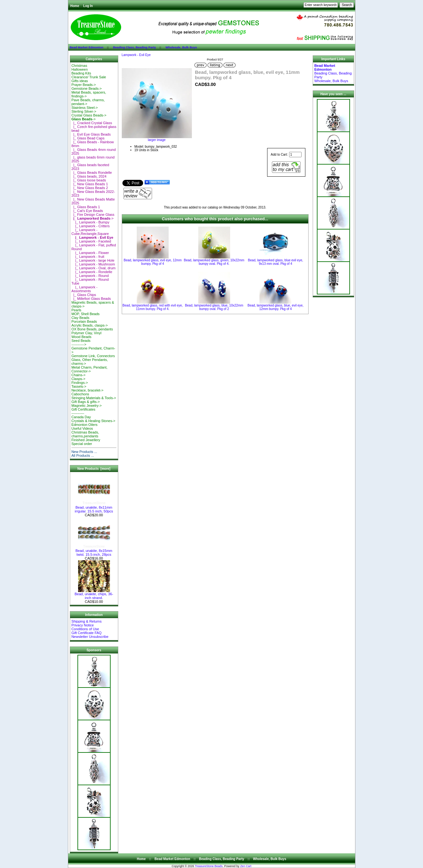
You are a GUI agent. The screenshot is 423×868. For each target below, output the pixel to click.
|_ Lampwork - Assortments (84, 289)
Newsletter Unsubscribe (90, 637)
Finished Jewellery (86, 440)
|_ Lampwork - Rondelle (92, 272)
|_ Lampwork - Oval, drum (94, 268)
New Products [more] (94, 469)
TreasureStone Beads (209, 866)
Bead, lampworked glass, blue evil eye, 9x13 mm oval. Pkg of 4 (276, 262)
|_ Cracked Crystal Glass (92, 123)
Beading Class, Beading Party (134, 47)
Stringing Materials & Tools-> (94, 398)
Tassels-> (79, 386)
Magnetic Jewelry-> (87, 406)
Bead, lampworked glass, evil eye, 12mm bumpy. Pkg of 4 (153, 262)
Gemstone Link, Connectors (93, 356)
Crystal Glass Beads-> (89, 115)
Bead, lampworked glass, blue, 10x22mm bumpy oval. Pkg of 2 (214, 307)
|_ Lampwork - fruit (88, 257)
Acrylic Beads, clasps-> (90, 325)
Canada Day (81, 417)
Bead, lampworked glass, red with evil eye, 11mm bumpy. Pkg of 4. (153, 307)
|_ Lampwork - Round (90, 276)
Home (75, 6)
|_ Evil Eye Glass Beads (91, 134)
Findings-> (80, 383)
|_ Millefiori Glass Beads (91, 299)
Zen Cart (246, 866)
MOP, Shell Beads (85, 314)
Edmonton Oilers (84, 425)
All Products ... (83, 455)
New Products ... (84, 452)
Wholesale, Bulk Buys (181, 47)
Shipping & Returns (87, 621)
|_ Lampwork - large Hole (93, 260)
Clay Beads (80, 318)
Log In (88, 6)
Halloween (80, 69)
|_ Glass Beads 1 (86, 207)
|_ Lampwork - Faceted (91, 241)
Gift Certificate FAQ (87, 633)
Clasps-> (78, 379)
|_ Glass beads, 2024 (89, 176)
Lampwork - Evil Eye (136, 55)
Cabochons (80, 394)
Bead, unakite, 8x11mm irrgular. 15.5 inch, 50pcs (94, 508)
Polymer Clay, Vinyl (86, 333)
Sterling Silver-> (84, 111)
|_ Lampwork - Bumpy (90, 222)
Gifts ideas (80, 81)
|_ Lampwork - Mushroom (93, 264)
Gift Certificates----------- (83, 411)
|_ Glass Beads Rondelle (92, 173)
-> (84, 119)
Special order (82, 444)
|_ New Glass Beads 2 (90, 188)
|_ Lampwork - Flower (90, 253)
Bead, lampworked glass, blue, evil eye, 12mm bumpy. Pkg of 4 (275, 307)
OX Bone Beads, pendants (92, 329)
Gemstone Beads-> (87, 88)
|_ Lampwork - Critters (91, 226)
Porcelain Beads (84, 321)
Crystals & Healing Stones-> (93, 421)
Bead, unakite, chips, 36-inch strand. (94, 594)
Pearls (76, 310)
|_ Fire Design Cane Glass (93, 215)
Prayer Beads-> (84, 85)
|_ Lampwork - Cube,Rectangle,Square (90, 232)
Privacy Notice (83, 625)
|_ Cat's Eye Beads (87, 211)
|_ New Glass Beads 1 (90, 184)
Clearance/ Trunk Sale (89, 77)
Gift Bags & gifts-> (86, 402)
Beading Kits (81, 73)
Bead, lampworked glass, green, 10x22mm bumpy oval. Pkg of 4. (214, 262)
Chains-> (78, 375)
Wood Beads (81, 337)
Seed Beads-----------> (81, 342)
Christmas (79, 66)
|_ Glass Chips (84, 295)
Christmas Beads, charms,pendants (85, 434)
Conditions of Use (85, 629)
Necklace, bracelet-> (88, 390)
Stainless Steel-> (85, 108)
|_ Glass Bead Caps (88, 138)
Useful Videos (82, 428)
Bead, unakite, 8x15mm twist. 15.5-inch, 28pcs (94, 551)
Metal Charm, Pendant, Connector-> (89, 369)
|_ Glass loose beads (89, 180)
